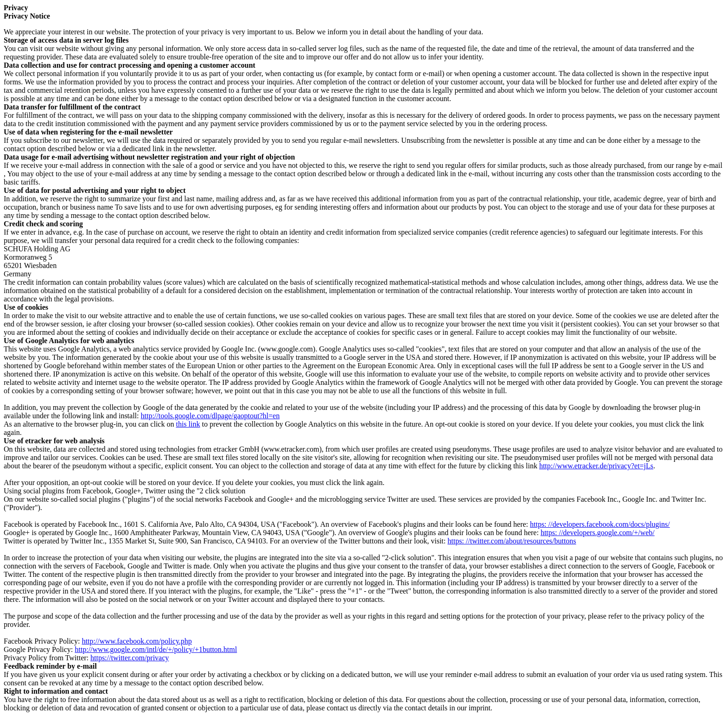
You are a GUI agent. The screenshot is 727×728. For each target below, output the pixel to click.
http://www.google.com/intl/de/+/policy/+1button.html (156, 649)
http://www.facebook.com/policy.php (137, 641)
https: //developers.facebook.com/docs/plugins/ (600, 524)
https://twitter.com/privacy (130, 658)
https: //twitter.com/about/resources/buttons (512, 541)
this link (188, 424)
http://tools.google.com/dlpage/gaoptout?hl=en (210, 416)
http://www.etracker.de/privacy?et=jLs (596, 466)
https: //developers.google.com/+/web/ (598, 533)
